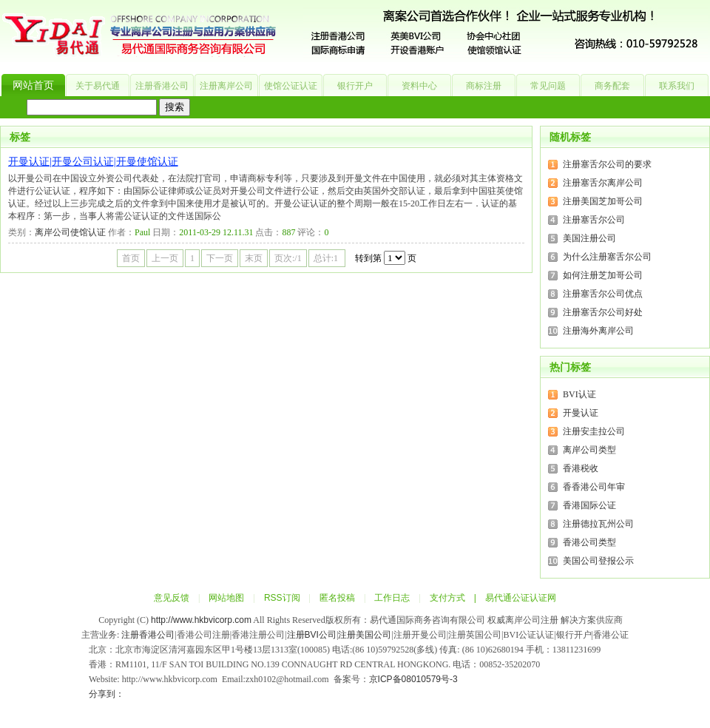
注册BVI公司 (312, 635)
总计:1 (327, 258)
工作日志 (392, 598)
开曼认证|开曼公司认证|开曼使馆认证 (93, 162)
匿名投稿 (337, 598)
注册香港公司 (162, 86)
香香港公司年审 (594, 487)
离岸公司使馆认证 (70, 232)
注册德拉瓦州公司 (598, 524)
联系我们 (677, 86)
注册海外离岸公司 (598, 331)
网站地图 (226, 598)
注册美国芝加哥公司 (603, 201)
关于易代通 (98, 86)
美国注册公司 (589, 238)
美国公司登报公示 (598, 561)
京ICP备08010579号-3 (413, 679)
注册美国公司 (365, 635)
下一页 (220, 258)
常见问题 (548, 86)
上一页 (165, 258)
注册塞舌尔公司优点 (603, 294)
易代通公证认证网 (521, 598)
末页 (254, 258)
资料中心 (419, 86)
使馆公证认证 (291, 86)
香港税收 (581, 468)
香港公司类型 (589, 542)
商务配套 (612, 86)
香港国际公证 (589, 505)
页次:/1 (288, 258)
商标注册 (484, 86)
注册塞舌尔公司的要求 (607, 164)
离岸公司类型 (589, 450)
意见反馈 (172, 598)
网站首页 (33, 85)
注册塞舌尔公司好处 (603, 312)
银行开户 (355, 86)
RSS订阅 (282, 598)
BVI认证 (579, 394)
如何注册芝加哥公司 (603, 275)
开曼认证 (581, 413)
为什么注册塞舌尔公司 (607, 257)
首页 (131, 258)
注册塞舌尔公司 (594, 220)
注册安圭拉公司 (594, 431)
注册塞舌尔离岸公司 (603, 183)
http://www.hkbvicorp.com (201, 620)
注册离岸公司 (226, 86)
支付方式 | (457, 598)
